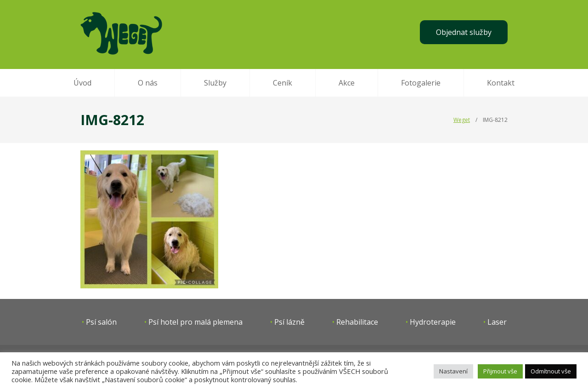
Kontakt (501, 83)
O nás (148, 83)
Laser (497, 322)
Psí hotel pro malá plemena (195, 322)
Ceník (283, 83)
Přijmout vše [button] (500, 371)
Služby (215, 83)
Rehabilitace (357, 322)
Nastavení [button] (453, 371)
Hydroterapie (433, 322)
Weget (462, 120)
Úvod (82, 83)
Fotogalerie (421, 83)
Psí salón (101, 322)
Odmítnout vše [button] (551, 371)
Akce (347, 83)
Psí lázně (289, 322)
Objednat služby (464, 32)
